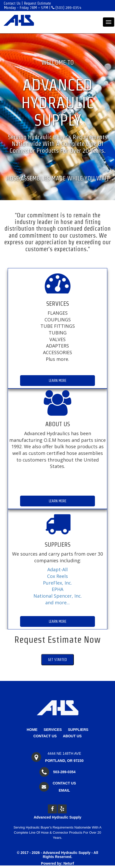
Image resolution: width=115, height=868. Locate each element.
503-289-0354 (64, 772)
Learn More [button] (58, 381)
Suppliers (78, 730)
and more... (57, 603)
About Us (72, 736)
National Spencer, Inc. (58, 596)
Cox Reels (57, 576)
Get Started (57, 660)
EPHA (57, 589)
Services (53, 730)
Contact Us (12, 3)
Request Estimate (37, 3)
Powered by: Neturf (57, 863)
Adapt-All (57, 569)
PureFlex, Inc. (57, 583)
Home (32, 730)
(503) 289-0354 (66, 8)
